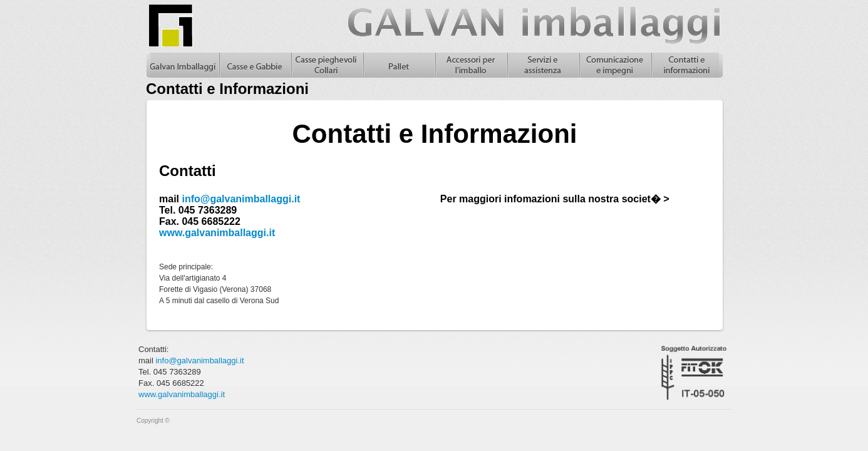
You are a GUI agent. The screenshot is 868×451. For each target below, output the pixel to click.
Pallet (399, 65)
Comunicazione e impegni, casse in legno (615, 65)
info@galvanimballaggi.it (241, 199)
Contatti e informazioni (687, 65)
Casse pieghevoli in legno (327, 65)
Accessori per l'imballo (471, 65)
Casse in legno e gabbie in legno (255, 65)
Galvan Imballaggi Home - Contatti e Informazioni (183, 65)
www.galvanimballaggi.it (217, 233)
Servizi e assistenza (543, 65)
